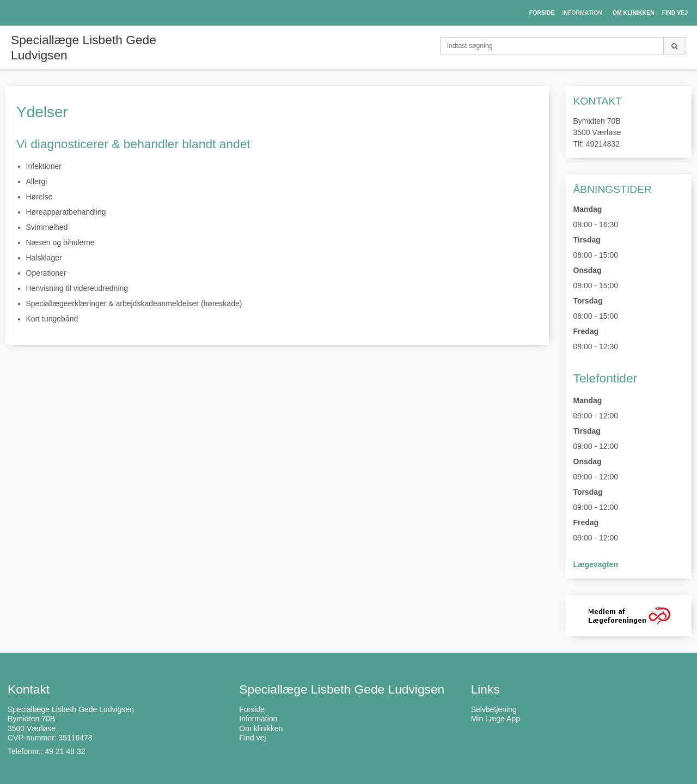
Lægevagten (596, 564)
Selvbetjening (494, 709)
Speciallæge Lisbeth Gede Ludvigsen (84, 47)
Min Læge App (496, 719)
